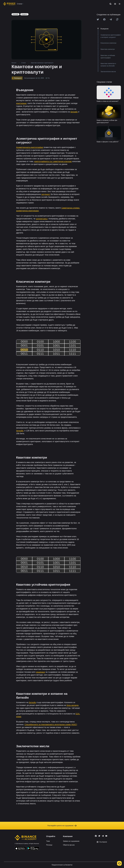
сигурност (46, 194)
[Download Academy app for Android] (33, 849)
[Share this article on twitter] (98, 19)
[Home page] (9, 4)
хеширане (41, 672)
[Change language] (115, 4)
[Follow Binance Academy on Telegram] (103, 836)
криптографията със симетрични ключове (53, 161)
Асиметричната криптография (30, 147)
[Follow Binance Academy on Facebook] (96, 836)
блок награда (72, 705)
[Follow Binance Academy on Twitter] (99, 836)
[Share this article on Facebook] (104, 19)
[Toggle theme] (120, 4)
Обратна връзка (69, 845)
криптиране (21, 103)
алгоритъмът (42, 219)
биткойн (74, 112)
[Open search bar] (110, 4)
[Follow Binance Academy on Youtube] (106, 836)
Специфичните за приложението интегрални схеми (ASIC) (51, 724)
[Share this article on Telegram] (111, 19)
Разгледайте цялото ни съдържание (62, 826)
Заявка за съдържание (71, 841)
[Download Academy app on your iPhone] (20, 849)
